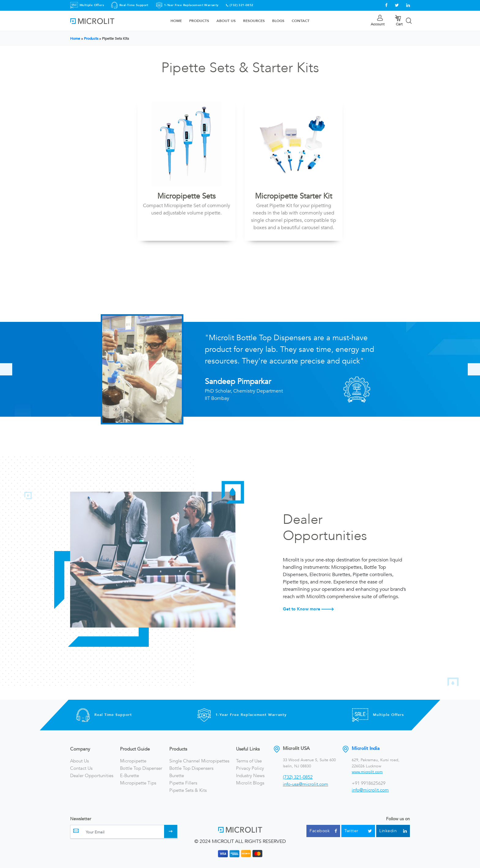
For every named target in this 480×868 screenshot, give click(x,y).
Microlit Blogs (250, 783)
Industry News (250, 776)
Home (176, 21)
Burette (177, 776)
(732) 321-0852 (242, 5)
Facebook (323, 831)
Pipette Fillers (183, 783)
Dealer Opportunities (92, 776)
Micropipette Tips (138, 783)
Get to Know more (308, 609)
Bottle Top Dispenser (141, 768)
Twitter (358, 831)
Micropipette (133, 761)
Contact (301, 21)
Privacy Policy (250, 768)
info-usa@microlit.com (306, 784)
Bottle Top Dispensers (191, 768)
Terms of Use (249, 761)
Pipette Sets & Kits (188, 790)
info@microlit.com (370, 790)
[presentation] (6, 369)
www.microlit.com (367, 772)
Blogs (278, 21)
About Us (226, 21)
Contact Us (81, 768)
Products (199, 21)
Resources (254, 21)
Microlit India (366, 748)
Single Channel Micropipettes (199, 761)
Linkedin (393, 831)
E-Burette (129, 776)
